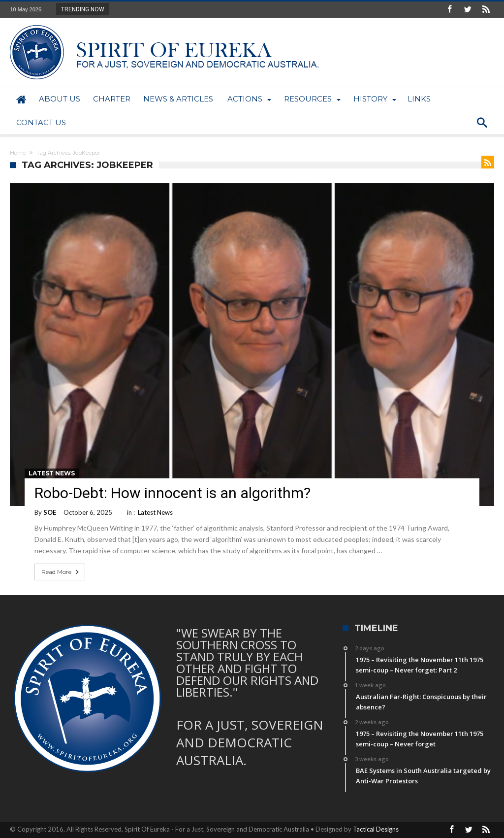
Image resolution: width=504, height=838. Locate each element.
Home (18, 153)
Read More (61, 572)
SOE (50, 512)
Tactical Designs (376, 829)
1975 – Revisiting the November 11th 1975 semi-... (186, 9)
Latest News (52, 473)
